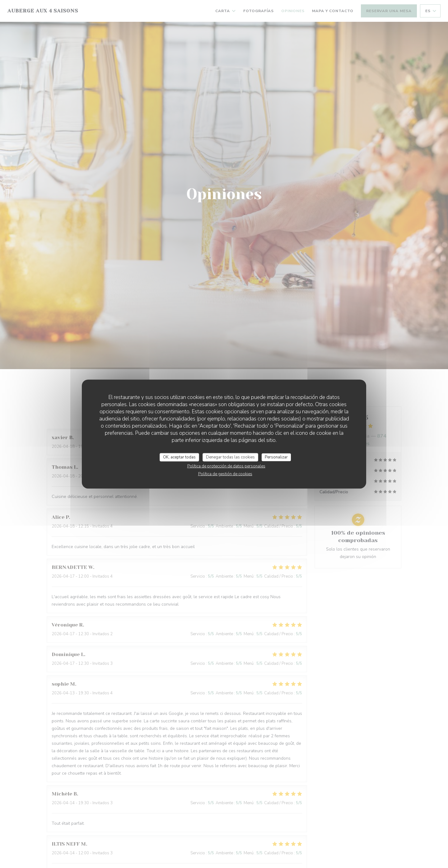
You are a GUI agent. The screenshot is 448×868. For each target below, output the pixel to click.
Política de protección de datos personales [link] (226, 466)
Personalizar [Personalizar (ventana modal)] (276, 457)
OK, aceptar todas (179, 457)
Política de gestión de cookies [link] (225, 474)
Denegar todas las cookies (230, 457)
